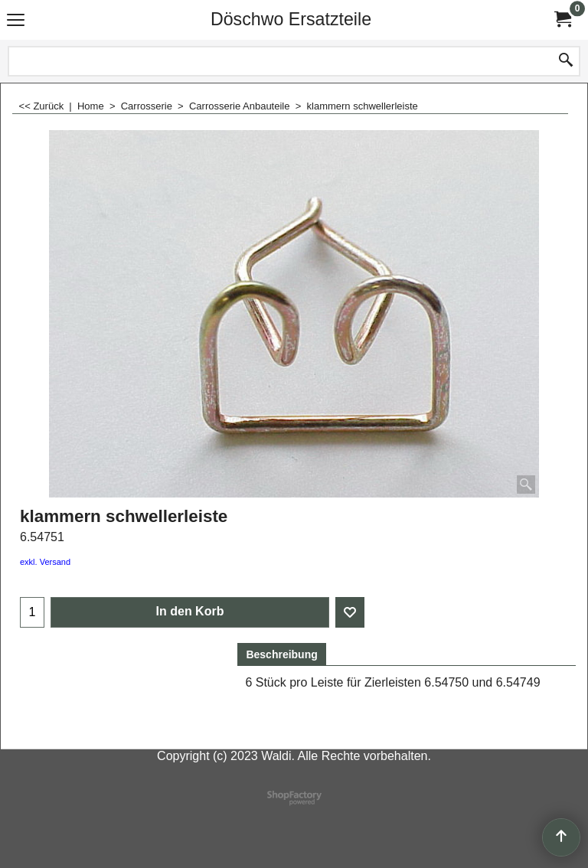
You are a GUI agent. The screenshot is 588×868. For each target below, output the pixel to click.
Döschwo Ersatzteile (291, 19)
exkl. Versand (45, 562)
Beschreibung (281, 654)
